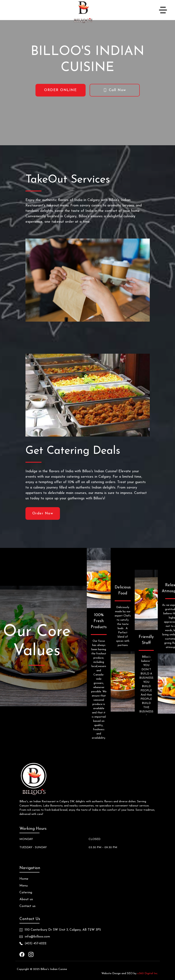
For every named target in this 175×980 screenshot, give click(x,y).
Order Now (43, 513)
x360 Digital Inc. (148, 973)
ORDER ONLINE (60, 90)
